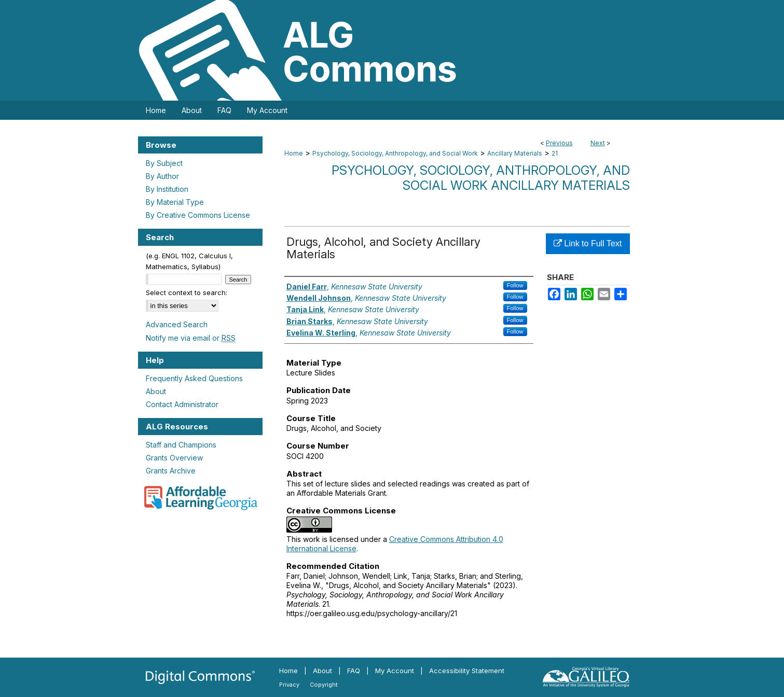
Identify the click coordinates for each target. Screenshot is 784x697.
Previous (559, 143)
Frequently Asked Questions (194, 378)
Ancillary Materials (515, 153)
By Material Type (175, 202)
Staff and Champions (181, 445)
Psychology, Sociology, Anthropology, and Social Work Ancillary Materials (481, 178)
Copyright (324, 685)
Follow (515, 285)
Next (598, 143)
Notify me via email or (191, 338)
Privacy (289, 685)
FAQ (354, 671)
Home (294, 153)
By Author (162, 176)
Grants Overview (174, 458)
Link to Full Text (588, 243)
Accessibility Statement (467, 671)
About (156, 391)
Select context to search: (187, 292)
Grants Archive (171, 471)
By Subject (164, 163)
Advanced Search (177, 324)
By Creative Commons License (198, 215)
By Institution (167, 189)
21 (555, 153)
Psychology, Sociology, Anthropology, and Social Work (395, 153)
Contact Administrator (182, 404)
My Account (395, 671)
